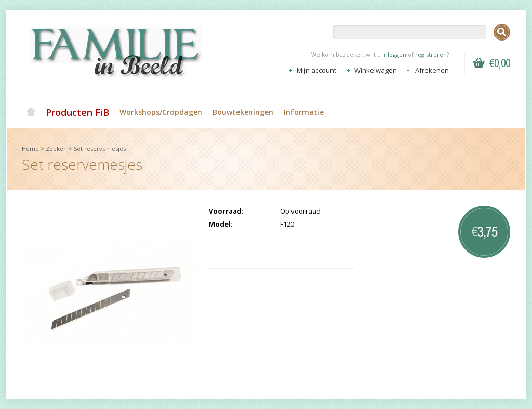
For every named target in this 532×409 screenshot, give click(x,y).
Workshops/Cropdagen (161, 112)
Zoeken (56, 148)
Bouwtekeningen (243, 112)
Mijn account (316, 70)
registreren (431, 54)
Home (31, 112)
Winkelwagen (376, 70)
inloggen (394, 54)
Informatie (304, 112)
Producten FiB (77, 112)
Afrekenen (432, 70)
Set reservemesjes (100, 148)
